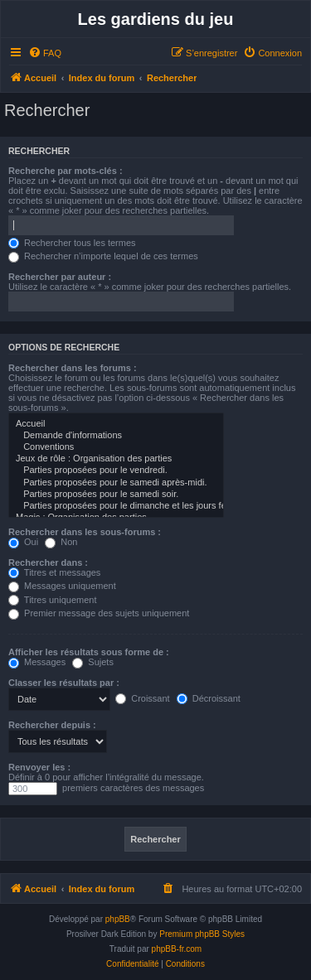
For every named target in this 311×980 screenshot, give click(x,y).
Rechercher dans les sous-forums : (85, 532)
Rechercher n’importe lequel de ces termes (103, 256)
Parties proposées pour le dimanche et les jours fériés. (116, 506)
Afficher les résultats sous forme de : (89, 652)
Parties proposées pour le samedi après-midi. (116, 483)
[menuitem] (45, 53)
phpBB (118, 919)
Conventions (116, 447)
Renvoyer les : (39, 767)
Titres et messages (54, 572)
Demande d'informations (116, 436)
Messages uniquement (62, 586)
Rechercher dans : (48, 562)
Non (61, 542)
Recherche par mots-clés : (66, 171)
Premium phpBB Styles (202, 934)
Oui (23, 542)
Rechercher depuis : (52, 725)
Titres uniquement (53, 600)
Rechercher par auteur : (60, 277)
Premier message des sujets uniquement (99, 613)
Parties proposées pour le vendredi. (116, 471)
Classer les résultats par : (64, 683)
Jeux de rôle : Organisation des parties (116, 459)
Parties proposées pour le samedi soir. (116, 495)
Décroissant (209, 698)
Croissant (143, 698)
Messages (37, 662)
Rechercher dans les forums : (73, 368)
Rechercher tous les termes (72, 243)
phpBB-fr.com (177, 949)
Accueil (116, 424)
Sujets (93, 662)
